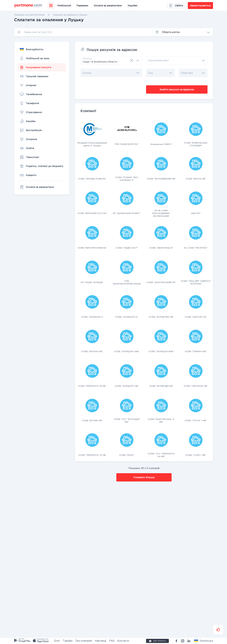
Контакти (123, 641)
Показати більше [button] (144, 477)
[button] (183, 32)
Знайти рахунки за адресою (177, 89)
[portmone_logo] (28, 6)
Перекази (82, 6)
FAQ (112, 641)
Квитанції (101, 641)
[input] (83, 32)
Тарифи (68, 641)
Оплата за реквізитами (108, 6)
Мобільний (64, 6)
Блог (57, 641)
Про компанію (84, 641)
